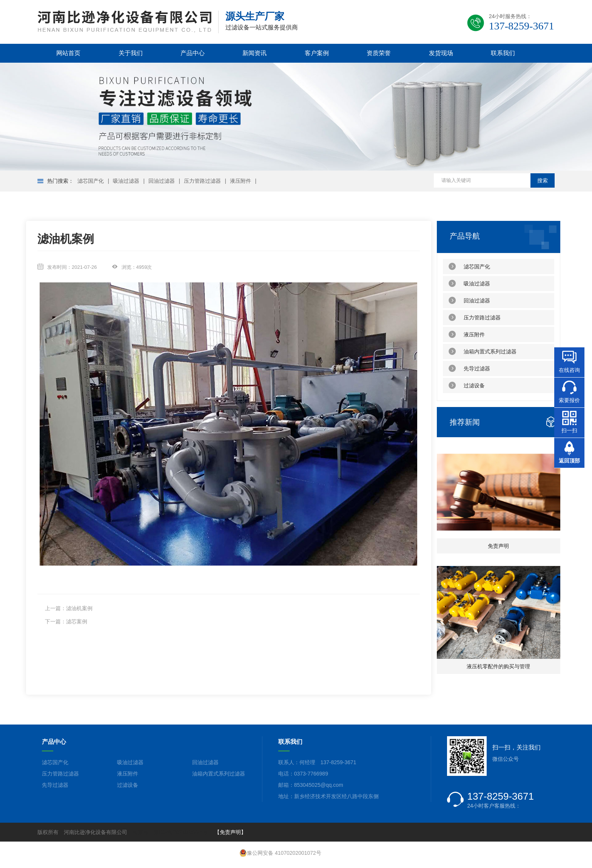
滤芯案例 (77, 621)
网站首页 (68, 53)
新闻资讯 (254, 53)
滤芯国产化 (91, 181)
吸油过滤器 (126, 181)
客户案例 (317, 53)
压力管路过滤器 (202, 181)
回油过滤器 (162, 181)
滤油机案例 (79, 608)
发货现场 (441, 53)
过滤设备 (467, 385)
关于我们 (131, 53)
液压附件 (240, 181)
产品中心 (193, 53)
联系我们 (503, 53)
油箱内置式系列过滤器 (483, 352)
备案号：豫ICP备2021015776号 (170, 832)
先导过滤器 (469, 368)
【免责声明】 (230, 832)
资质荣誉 (379, 53)
